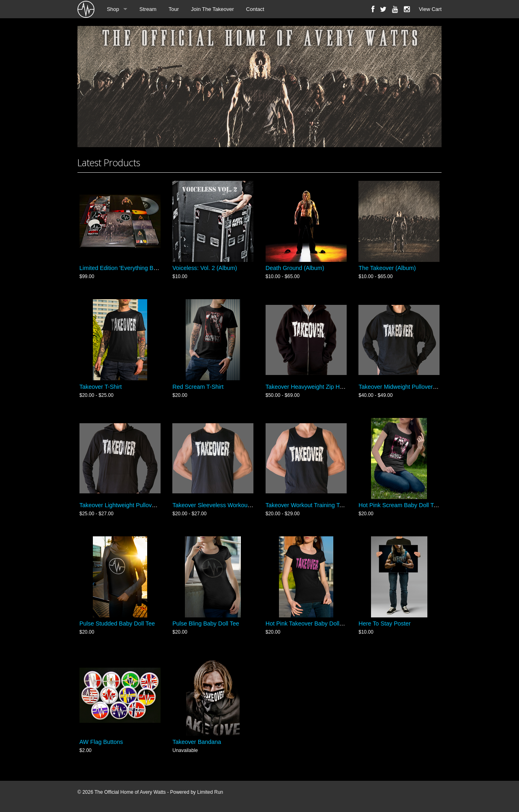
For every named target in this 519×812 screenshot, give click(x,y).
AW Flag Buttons (101, 742)
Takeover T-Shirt (101, 387)
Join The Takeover (212, 9)
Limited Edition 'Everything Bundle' (124, 268)
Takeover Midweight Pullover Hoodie (406, 387)
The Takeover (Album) (387, 268)
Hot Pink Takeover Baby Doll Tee (308, 623)
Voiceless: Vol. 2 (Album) (205, 268)
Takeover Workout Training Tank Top (313, 505)
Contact (255, 9)
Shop (113, 9)
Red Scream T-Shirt (198, 387)
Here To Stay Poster (385, 623)
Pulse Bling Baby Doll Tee (206, 623)
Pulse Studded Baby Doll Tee (117, 623)
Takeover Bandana (197, 742)
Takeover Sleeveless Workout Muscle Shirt (227, 505)
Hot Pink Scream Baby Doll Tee (399, 505)
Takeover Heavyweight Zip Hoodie (310, 387)
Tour (174, 9)
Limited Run (210, 792)
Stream (148, 9)
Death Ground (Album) (295, 268)
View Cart (430, 9)
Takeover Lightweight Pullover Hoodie (128, 505)
